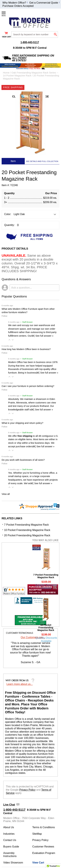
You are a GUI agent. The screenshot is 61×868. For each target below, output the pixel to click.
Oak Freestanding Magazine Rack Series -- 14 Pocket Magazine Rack (31, 74)
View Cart (38, 863)
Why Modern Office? (14, 3)
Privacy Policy (27, 790)
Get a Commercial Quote (44, 3)
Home (6, 73)
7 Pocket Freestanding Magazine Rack (26, 525)
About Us (9, 827)
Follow (4, 316)
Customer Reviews (43, 847)
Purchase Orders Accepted (18, 6)
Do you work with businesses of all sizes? (23, 460)
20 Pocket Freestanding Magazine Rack (27, 535)
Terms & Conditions (44, 827)
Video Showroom (13, 863)
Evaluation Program (44, 853)
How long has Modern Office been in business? (26, 349)
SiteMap (37, 834)
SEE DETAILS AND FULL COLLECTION (42, 161)
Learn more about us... (20, 684)
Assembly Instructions (10, 855)
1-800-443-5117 (30, 42)
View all (6, 494)
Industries (9, 834)
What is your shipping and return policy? (22, 423)
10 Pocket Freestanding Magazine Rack (27, 530)
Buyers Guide (11, 847)
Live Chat (9, 805)
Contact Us (10, 840)
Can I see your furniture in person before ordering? (28, 386)
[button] (9, 340)
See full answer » (44, 336)
